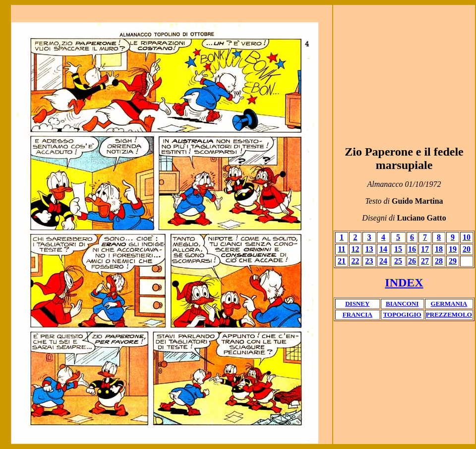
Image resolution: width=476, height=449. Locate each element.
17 (425, 249)
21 (342, 261)
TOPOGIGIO (402, 314)
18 (439, 249)
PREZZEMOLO (449, 314)
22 (356, 261)
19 (453, 249)
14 (383, 249)
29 (453, 261)
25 (398, 261)
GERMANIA (449, 304)
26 (412, 261)
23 (369, 261)
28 (439, 261)
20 (467, 249)
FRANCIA (357, 314)
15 (398, 249)
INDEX (404, 282)
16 (412, 249)
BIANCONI (402, 304)
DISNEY (357, 304)
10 (467, 237)
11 (341, 249)
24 (383, 261)
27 (425, 261)
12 (356, 249)
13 (369, 249)
